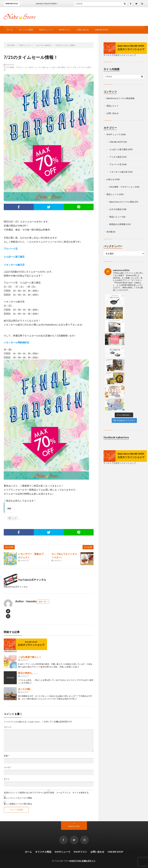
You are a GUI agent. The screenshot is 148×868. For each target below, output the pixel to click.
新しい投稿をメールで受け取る (18, 804)
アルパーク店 (71, 67)
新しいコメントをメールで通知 (18, 798)
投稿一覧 (42, 602)
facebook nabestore (116, 359)
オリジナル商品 (26, 30)
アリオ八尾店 (115, 157)
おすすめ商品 (115, 209)
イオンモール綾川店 (118, 172)
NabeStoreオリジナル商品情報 (120, 98)
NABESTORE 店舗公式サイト (82, 861)
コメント (8, 727)
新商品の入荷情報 (117, 224)
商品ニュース (113, 194)
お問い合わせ (83, 30)
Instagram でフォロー (124, 342)
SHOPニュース (46, 30)
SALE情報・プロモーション (17, 67)
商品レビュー (113, 106)
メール (8, 767)
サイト (7, 779)
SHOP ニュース (35, 67)
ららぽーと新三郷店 (57, 67)
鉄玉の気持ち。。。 (29, 673)
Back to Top (74, 826)
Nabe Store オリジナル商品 (122, 202)
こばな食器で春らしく (30, 657)
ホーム (10, 30)
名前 (6, 756)
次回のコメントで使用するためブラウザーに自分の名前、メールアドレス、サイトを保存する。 (47, 793)
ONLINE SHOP (102, 30)
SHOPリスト (65, 30)
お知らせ (45, 67)
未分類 (109, 232)
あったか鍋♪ (25, 689)
